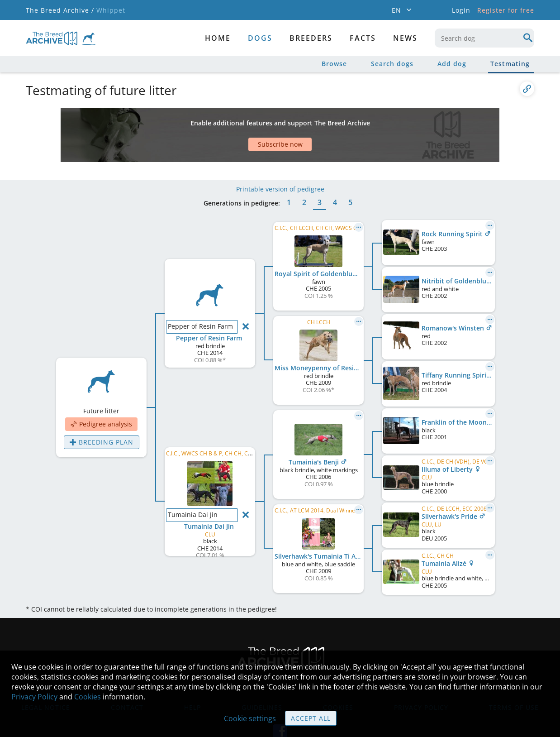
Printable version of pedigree (280, 162)
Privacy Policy (34, 697)
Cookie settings (250, 718)
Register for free (506, 10)
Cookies (88, 697)
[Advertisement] (245, 124)
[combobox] (484, 38)
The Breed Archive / (60, 10)
